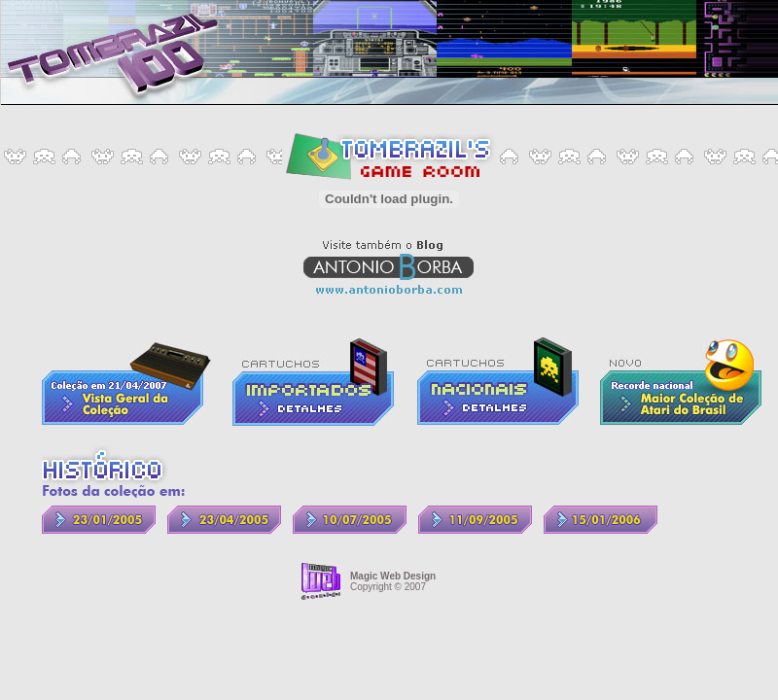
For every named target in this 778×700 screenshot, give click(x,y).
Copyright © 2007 (393, 581)
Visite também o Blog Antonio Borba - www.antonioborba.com (389, 267)
